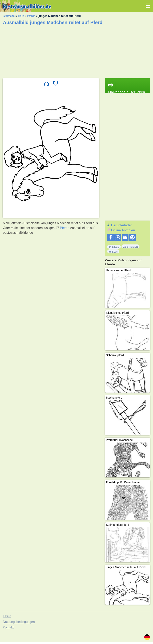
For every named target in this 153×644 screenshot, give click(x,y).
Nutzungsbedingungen (19, 622)
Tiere (21, 16)
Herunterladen (122, 225)
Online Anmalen (123, 230)
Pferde (31, 16)
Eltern (7, 616)
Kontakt (8, 627)
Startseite (9, 16)
